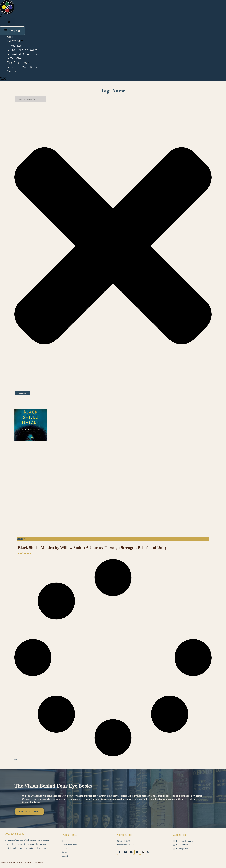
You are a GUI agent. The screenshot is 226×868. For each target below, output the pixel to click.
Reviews (16, 46)
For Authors (18, 63)
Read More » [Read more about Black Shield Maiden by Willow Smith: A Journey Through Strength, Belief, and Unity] (24, 553)
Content (15, 41)
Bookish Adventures (25, 54)
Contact (13, 71)
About (12, 37)
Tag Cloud (18, 58)
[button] (3, 16)
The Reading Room (24, 50)
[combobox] (30, 99)
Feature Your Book (24, 67)
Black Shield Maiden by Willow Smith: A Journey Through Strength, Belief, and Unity (92, 547)
